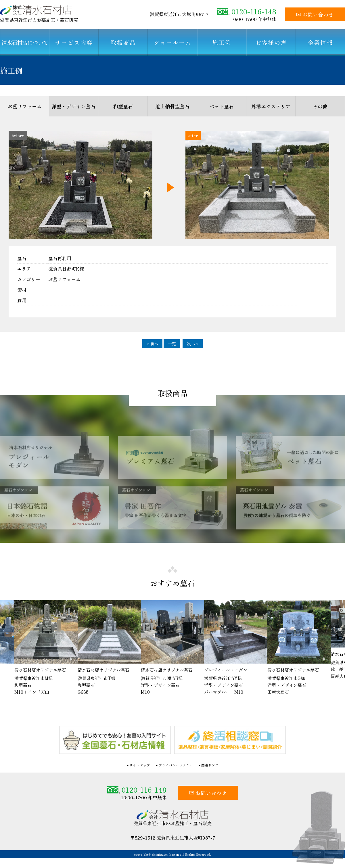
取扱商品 (123, 42)
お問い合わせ (315, 14)
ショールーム (172, 42)
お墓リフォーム (25, 106)
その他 (320, 106)
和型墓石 (123, 106)
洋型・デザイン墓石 (73, 106)
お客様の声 (271, 42)
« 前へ (152, 344)
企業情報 (320, 42)
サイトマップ (140, 765)
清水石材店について (25, 42)
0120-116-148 (247, 11)
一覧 (172, 344)
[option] (172, 648)
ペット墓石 (222, 106)
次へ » (193, 344)
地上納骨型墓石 (172, 106)
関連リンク (210, 765)
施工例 (222, 42)
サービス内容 (74, 42)
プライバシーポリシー (176, 765)
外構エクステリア (271, 106)
